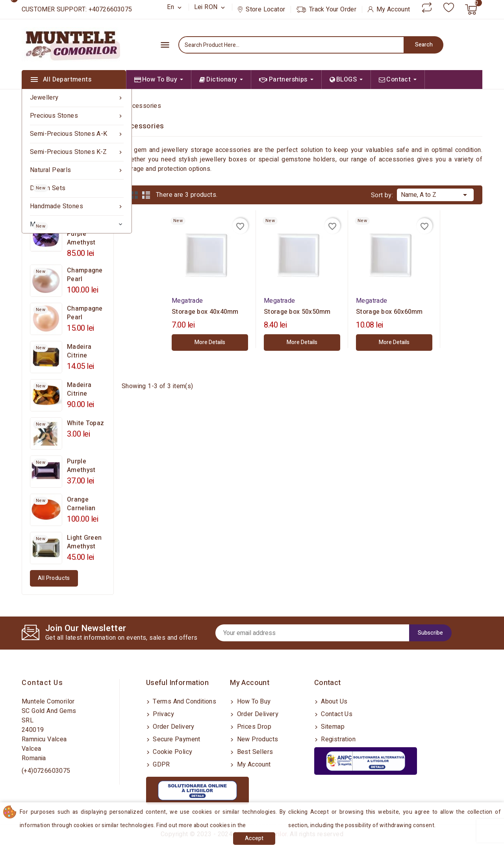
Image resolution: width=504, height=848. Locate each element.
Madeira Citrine (79, 351)
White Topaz (85, 423)
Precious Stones (77, 116)
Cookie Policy (172, 752)
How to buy (253, 702)
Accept (254, 838)
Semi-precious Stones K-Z (77, 152)
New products (257, 739)
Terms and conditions (184, 702)
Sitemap (332, 727)
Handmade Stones (77, 206)
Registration (337, 739)
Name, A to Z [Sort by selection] (435, 194)
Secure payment (176, 739)
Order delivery (173, 727)
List (146, 195)
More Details (210, 342)
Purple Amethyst (81, 466)
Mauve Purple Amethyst (81, 234)
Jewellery (77, 98)
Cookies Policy (268, 825)
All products (54, 578)
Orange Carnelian (81, 504)
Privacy (163, 714)
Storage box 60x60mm (389, 312)
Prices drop (253, 727)
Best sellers (254, 752)
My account (253, 765)
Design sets (48, 188)
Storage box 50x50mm (297, 312)
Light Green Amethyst (84, 542)
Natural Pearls (77, 170)
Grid (134, 195)
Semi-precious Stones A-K (77, 134)
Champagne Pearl (85, 275)
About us (334, 702)
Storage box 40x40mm (205, 312)
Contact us (42, 683)
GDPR (161, 765)
